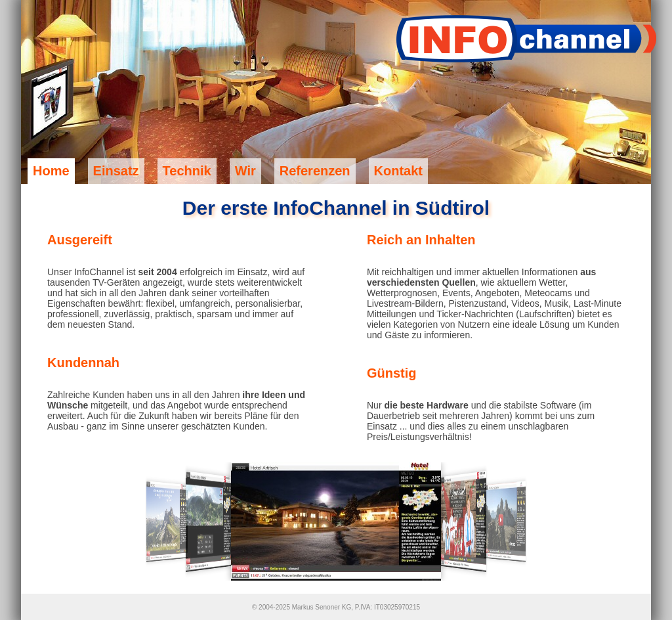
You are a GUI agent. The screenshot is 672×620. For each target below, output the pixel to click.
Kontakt (398, 171)
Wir (245, 171)
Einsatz (116, 171)
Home (51, 171)
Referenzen (315, 171)
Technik (187, 171)
